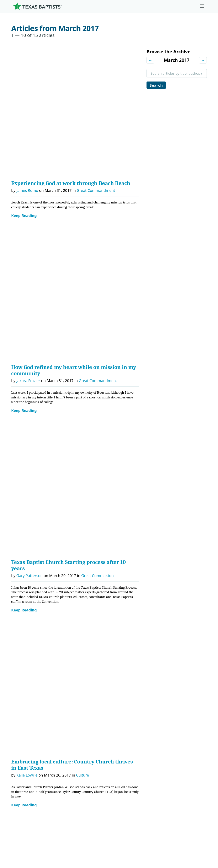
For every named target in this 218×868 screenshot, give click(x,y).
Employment (172, 730)
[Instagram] (161, 703)
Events (167, 740)
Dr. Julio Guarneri (28, 771)
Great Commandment (96, 63)
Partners (21, 792)
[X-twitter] (174, 703)
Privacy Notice (157, 840)
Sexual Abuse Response (181, 782)
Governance (24, 740)
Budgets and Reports (133, 782)
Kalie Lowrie (27, 265)
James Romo (27, 63)
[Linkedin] (187, 703)
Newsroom (132, 837)
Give (120, 720)
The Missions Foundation (137, 740)
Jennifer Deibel (29, 326)
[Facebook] (150, 703)
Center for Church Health (77, 730)
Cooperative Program (134, 730)
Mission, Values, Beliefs (33, 730)
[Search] (54, 811)
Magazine (169, 761)
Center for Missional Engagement (84, 751)
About (20, 720)
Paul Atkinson (28, 393)
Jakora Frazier (28, 125)
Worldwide (125, 761)
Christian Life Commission (78, 771)
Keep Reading (24, 88)
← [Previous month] (150, 60)
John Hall (24, 506)
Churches (22, 751)
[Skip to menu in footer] (202, 6)
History (20, 782)
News (166, 751)
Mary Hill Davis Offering (136, 751)
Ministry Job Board (177, 720)
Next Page (23, 688)
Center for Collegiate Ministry (81, 761)
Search (156, 85)
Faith (83, 393)
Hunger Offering (94, 573)
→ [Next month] (203, 60)
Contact (173, 837)
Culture (83, 265)
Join (164, 792)
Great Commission (97, 193)
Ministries (67, 720)
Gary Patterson (30, 193)
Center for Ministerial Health (80, 740)
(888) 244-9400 (195, 840)
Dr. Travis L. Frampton (35, 449)
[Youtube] (200, 703)
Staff (18, 761)
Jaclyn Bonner (28, 573)
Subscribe (169, 771)
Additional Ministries (73, 782)
